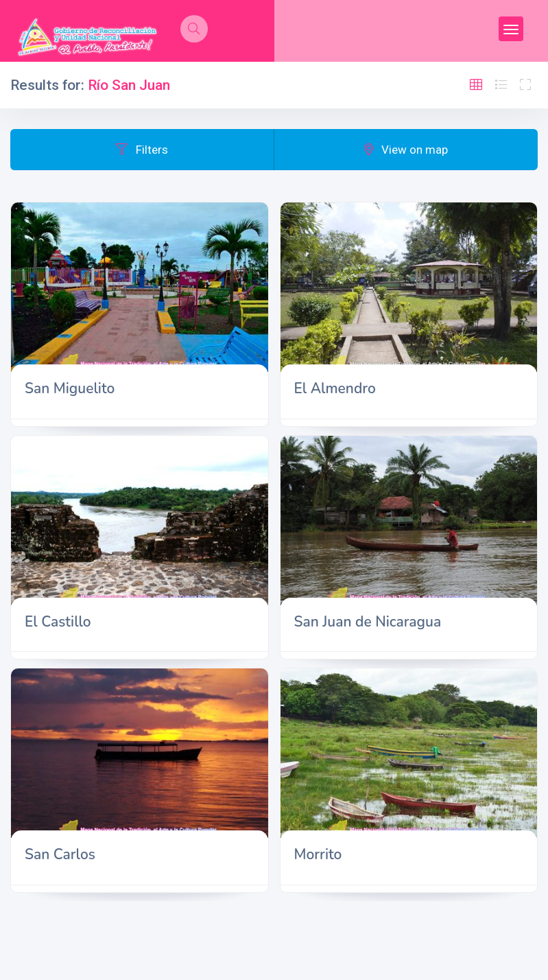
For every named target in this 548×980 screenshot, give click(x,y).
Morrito (318, 854)
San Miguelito (70, 388)
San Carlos (60, 854)
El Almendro (335, 388)
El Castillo (58, 622)
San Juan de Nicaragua (368, 622)
